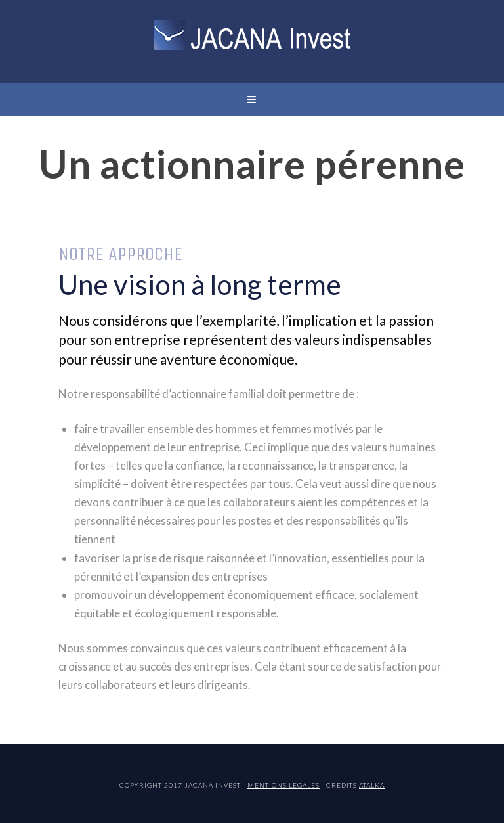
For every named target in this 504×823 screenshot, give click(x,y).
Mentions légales (283, 785)
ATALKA (372, 785)
